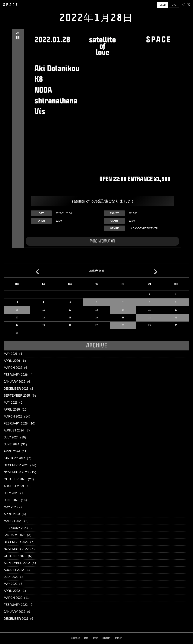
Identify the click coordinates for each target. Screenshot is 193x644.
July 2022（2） (15, 577)
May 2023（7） (15, 507)
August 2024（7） (18, 430)
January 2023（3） (18, 535)
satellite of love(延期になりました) (102, 201)
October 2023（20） (20, 479)
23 (176, 318)
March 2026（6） (17, 368)
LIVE (174, 5)
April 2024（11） (16, 451)
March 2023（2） (17, 521)
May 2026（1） (15, 354)
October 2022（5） (19, 556)
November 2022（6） (20, 549)
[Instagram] (183, 5)
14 (123, 310)
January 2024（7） (18, 458)
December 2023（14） (21, 465)
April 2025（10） (16, 410)
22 (149, 318)
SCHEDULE (76, 638)
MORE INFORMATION (102, 241)
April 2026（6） (16, 361)
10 (17, 310)
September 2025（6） (21, 396)
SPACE (11, 5)
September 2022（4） (21, 563)
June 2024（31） (16, 444)
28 (123, 325)
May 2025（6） (15, 403)
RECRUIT (118, 638)
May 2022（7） (15, 584)
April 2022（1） (16, 591)
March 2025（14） (18, 416)
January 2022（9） (18, 612)
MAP (86, 638)
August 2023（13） (18, 486)
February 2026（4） (20, 375)
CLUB (163, 5)
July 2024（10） (16, 437)
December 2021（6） (20, 619)
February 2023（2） (20, 528)
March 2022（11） (18, 598)
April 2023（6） (16, 514)
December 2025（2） (20, 389)
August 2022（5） (18, 570)
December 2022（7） (20, 542)
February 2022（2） (20, 605)
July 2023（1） (15, 493)
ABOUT (95, 638)
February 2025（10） (20, 423)
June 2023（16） (16, 500)
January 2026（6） (18, 382)
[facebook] (189, 5)
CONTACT (106, 638)
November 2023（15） (21, 472)
